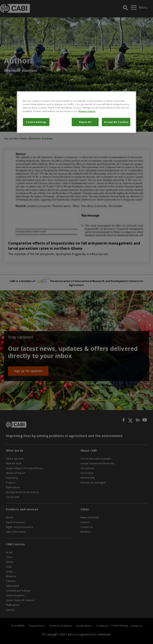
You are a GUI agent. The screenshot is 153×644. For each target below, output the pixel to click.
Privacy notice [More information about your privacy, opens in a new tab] (87, 111)
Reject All (85, 122)
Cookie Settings (36, 122)
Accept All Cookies (116, 122)
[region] (76, 112)
